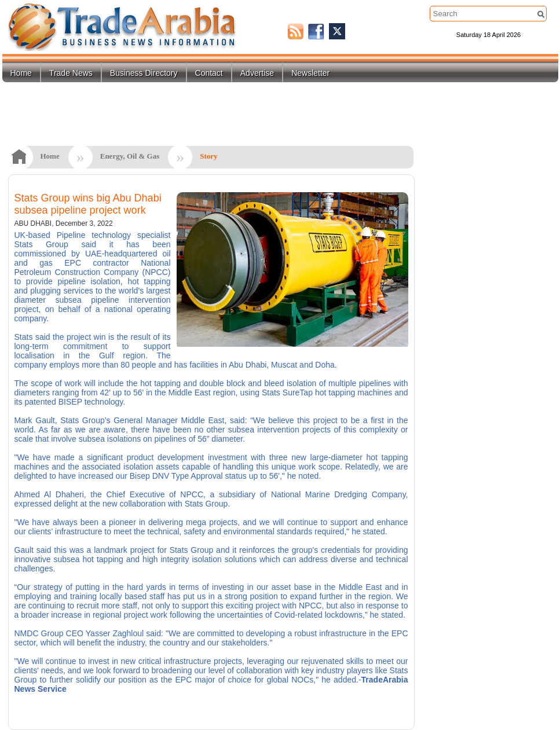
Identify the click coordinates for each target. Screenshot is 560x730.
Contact (209, 73)
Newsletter (310, 73)
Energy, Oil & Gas (130, 156)
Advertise (257, 73)
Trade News (71, 73)
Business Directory (144, 73)
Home (21, 73)
